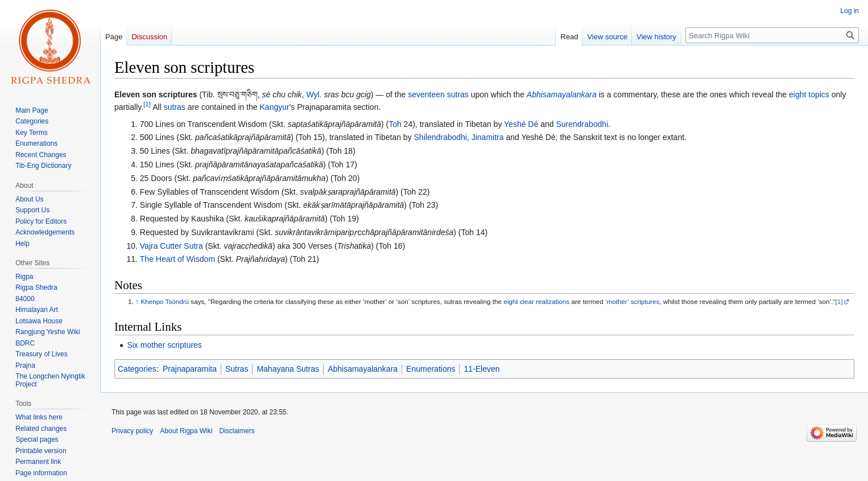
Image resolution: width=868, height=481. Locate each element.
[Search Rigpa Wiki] (772, 35)
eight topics (809, 94)
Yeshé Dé (521, 124)
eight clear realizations (536, 301)
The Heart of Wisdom (177, 259)
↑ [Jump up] (137, 301)
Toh (395, 124)
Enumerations (431, 369)
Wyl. (314, 94)
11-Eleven (481, 369)
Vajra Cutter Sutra (171, 246)
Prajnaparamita (190, 369)
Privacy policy (132, 431)
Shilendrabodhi (441, 137)
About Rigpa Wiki (186, 431)
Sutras (237, 369)
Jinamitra (488, 137)
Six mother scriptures (164, 345)
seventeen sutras (438, 94)
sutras (175, 107)
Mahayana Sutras (288, 369)
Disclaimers (237, 431)
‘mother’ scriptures (632, 301)
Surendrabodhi (582, 124)
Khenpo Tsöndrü (165, 301)
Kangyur (275, 107)
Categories (137, 369)
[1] (147, 104)
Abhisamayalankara (562, 94)
